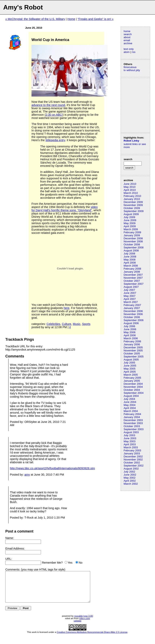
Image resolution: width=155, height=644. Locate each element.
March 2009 (131, 229)
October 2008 (132, 244)
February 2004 (132, 414)
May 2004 (130, 405)
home (127, 31)
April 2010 (130, 190)
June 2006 (130, 329)
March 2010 (131, 193)
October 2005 (132, 354)
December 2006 (133, 311)
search (128, 34)
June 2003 (130, 438)
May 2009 (130, 223)
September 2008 (134, 247)
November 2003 (133, 423)
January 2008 (132, 272)
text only (129, 49)
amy (27, 475)
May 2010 (130, 187)
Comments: (13, 569)
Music (77, 324)
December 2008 (133, 238)
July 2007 (129, 290)
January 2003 (132, 453)
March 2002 (131, 484)
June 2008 (130, 257)
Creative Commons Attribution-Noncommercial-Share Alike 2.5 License (92, 638)
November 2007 (133, 278)
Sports (86, 324)
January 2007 (132, 308)
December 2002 (133, 456)
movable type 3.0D (84, 622)
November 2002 (133, 460)
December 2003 (133, 420)
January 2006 (132, 344)
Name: (9, 538)
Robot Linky (131, 141)
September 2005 (134, 357)
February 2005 (132, 378)
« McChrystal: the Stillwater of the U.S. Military (35, 19)
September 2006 (134, 320)
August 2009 (131, 214)
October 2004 (132, 390)
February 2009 (132, 232)
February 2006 (132, 341)
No (81, 563)
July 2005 (129, 363)
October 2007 (132, 281)
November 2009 (133, 205)
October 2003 (132, 426)
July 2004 (129, 399)
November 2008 (133, 241)
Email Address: (15, 548)
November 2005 (133, 350)
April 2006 (130, 335)
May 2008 (130, 260)
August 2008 (131, 251)
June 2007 (130, 293)
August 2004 (131, 396)
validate (78, 627)
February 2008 (132, 269)
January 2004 (132, 417)
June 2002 (130, 475)
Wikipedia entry (55, 140)
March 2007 (131, 302)
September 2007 (134, 284)
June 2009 (130, 220)
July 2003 (129, 435)
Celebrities (53, 324)
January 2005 (132, 381)
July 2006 (129, 326)
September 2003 (134, 429)
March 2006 (131, 338)
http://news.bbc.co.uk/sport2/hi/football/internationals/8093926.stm (52, 468)
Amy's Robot (23, 7)
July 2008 (129, 254)
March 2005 (131, 375)
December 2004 (133, 384)
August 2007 (131, 287)
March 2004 (131, 411)
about (127, 37)
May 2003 (130, 441)
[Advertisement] (136, 105)
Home (71, 19)
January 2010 (132, 199)
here (67, 308)
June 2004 (130, 402)
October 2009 (132, 208)
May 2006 (130, 332)
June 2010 (130, 184)
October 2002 (132, 463)
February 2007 (132, 305)
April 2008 (130, 263)
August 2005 (131, 360)
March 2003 (131, 447)
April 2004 (130, 408)
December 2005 (133, 347)
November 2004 (133, 387)
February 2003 (132, 450)
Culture (66, 324)
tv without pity (132, 70)
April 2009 (130, 226)
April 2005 (130, 372)
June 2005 (130, 366)
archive (128, 43)
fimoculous (130, 67)
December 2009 (133, 202)
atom (127, 52)
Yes (70, 563)
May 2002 (130, 478)
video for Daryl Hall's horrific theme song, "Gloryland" (65, 209)
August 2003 (131, 432)
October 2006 (132, 317)
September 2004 (134, 393)
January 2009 (132, 235)
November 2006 (133, 314)
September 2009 (134, 211)
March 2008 (131, 266)
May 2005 (130, 369)
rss (134, 52)
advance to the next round (48, 105)
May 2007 (130, 296)
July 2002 (129, 472)
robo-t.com (84, 624)
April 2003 (130, 444)
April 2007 (130, 299)
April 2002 (130, 481)
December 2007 (133, 275)
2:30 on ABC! (54, 115)
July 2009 (129, 217)
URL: (9, 559)
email (127, 40)
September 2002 (134, 466)
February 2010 (132, 196)
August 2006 (131, 323)
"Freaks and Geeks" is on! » (95, 19)
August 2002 (131, 469)
